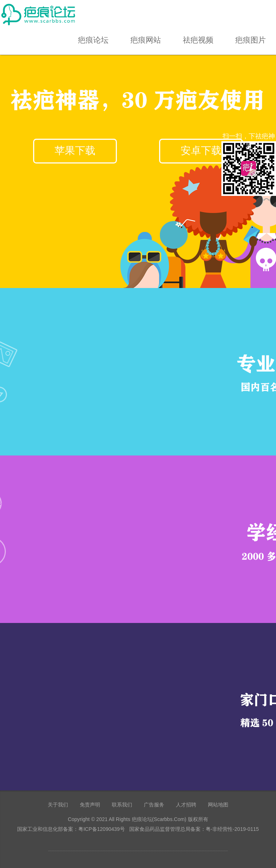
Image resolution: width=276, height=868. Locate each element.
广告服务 (154, 805)
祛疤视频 (198, 40)
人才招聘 (186, 805)
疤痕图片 (251, 40)
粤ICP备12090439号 (102, 829)
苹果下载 (75, 151)
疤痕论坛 (93, 40)
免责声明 (90, 805)
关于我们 (58, 805)
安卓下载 (201, 151)
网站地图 (218, 805)
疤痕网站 (146, 40)
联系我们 (122, 805)
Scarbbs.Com (169, 819)
